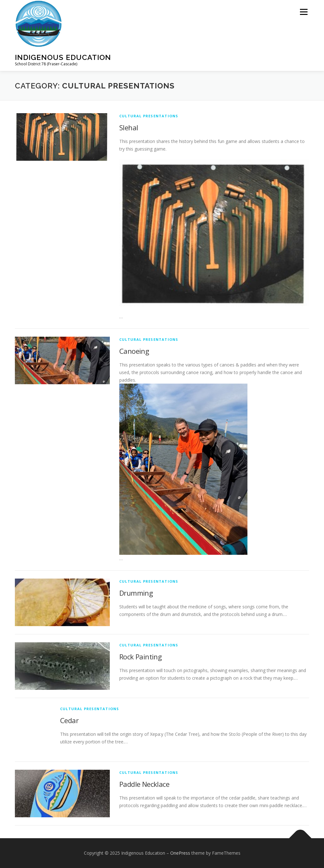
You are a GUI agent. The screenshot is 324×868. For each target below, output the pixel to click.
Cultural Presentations (149, 116)
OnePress (180, 853)
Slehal (129, 127)
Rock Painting (140, 657)
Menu (304, 12)
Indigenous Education (63, 57)
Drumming (136, 593)
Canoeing (134, 351)
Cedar (69, 720)
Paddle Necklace (144, 784)
